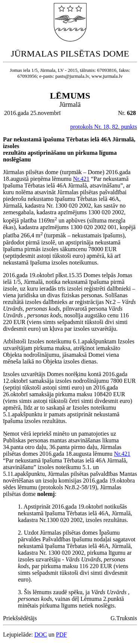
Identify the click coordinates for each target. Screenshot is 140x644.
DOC (41, 635)
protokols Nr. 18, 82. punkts (104, 127)
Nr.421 (81, 179)
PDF (61, 635)
